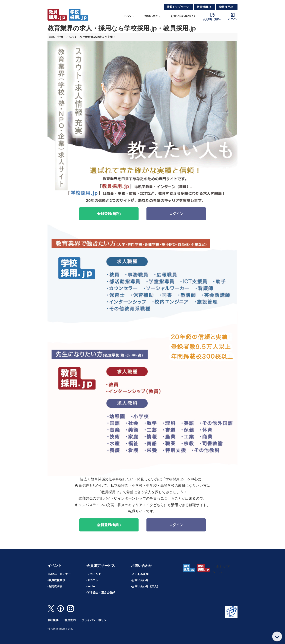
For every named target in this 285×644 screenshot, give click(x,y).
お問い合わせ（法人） (146, 586)
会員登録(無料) (109, 214)
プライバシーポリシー (95, 620)
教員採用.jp (204, 7)
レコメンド (94, 574)
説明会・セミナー (60, 574)
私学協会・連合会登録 (101, 592)
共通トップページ (178, 7)
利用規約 (70, 620)
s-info (91, 586)
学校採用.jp (226, 7)
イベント (129, 16)
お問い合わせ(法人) (183, 16)
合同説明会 (55, 586)
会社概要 (53, 620)
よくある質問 (140, 574)
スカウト (93, 580)
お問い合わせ (153, 16)
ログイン (176, 214)
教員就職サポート (60, 580)
